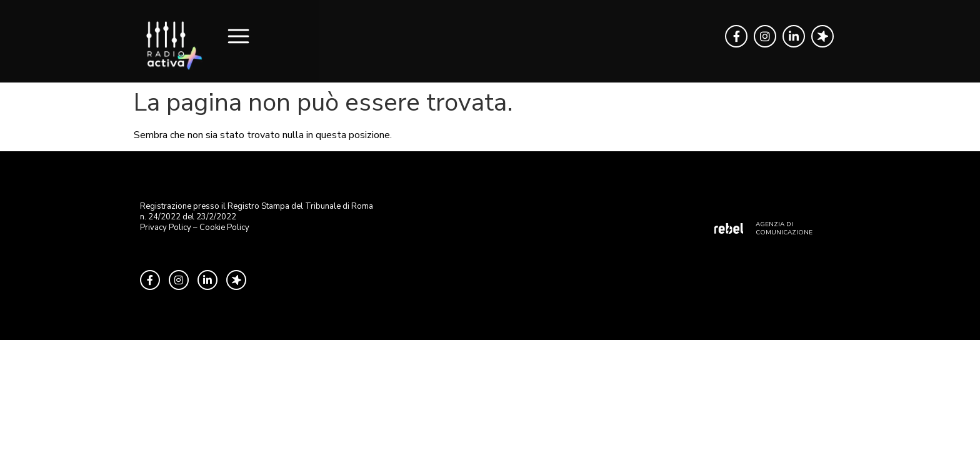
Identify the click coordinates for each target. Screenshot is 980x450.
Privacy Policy (166, 227)
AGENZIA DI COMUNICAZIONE (784, 228)
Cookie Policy (224, 227)
